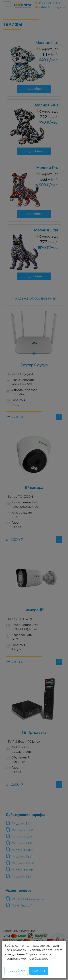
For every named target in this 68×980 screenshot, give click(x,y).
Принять (39, 971)
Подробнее (16, 971)
